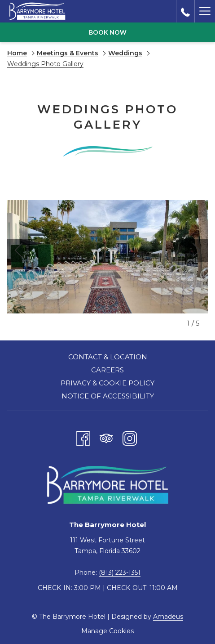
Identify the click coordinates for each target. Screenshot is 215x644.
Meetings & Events (68, 53)
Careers (107, 370)
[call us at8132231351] (185, 11)
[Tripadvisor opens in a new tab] (106, 437)
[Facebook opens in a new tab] (83, 437)
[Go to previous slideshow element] (19, 250)
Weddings (125, 53)
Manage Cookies (107, 631)
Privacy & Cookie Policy (107, 383)
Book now (108, 32)
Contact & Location (108, 357)
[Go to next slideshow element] (196, 250)
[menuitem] (107, 358)
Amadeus (168, 617)
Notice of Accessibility (108, 396)
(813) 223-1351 (120, 572)
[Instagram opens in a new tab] (130, 437)
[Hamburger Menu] (205, 11)
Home (17, 53)
